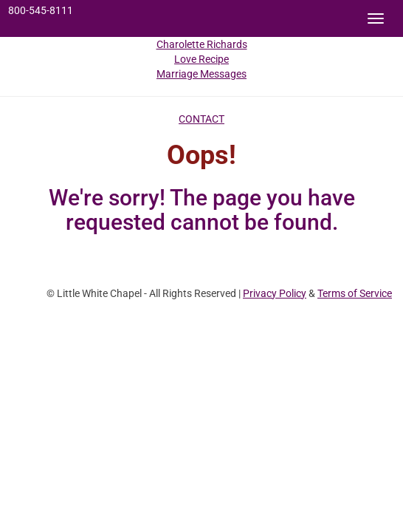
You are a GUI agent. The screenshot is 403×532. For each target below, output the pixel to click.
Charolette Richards (202, 44)
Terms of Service (355, 293)
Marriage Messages (201, 74)
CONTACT (201, 119)
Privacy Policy (275, 293)
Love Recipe (201, 59)
